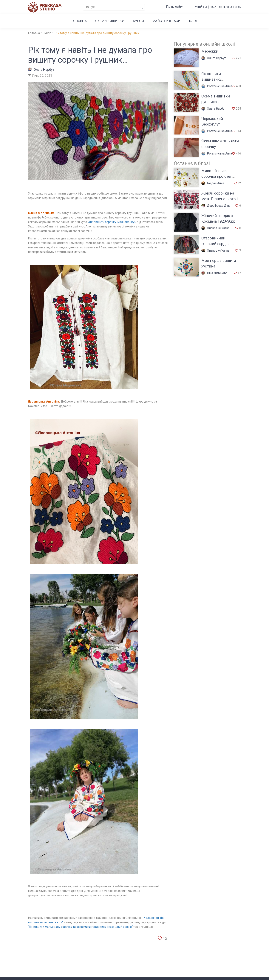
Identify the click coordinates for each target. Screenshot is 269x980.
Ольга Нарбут (41, 69)
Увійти (201, 7)
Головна (79, 21)
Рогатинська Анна (217, 86)
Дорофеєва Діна (216, 206)
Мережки (210, 51)
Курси (138, 21)
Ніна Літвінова (214, 273)
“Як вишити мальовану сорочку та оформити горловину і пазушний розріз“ (80, 927)
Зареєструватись (225, 7)
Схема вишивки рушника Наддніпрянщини (217, 102)
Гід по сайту (174, 7)
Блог (193, 21)
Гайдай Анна (213, 183)
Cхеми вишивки (110, 21)
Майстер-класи (166, 21)
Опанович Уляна (215, 228)
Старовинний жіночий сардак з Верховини (217, 244)
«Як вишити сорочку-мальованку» (112, 222)
